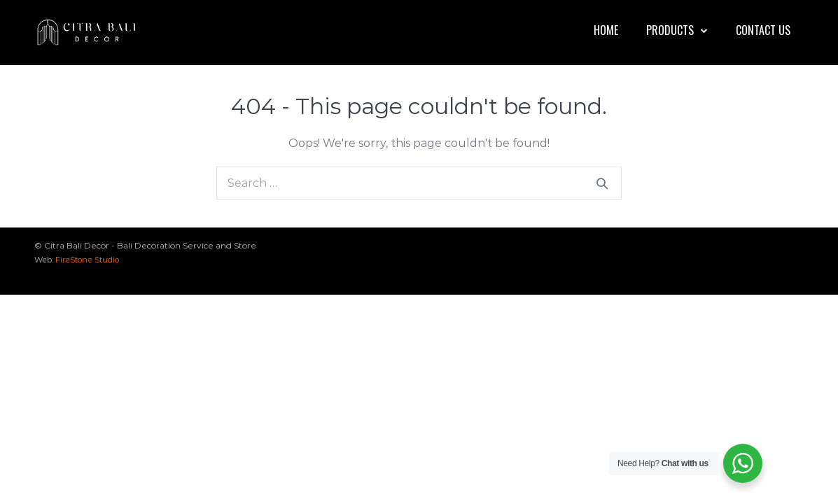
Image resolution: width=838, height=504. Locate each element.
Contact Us (763, 30)
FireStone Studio (87, 260)
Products (677, 30)
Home (606, 30)
